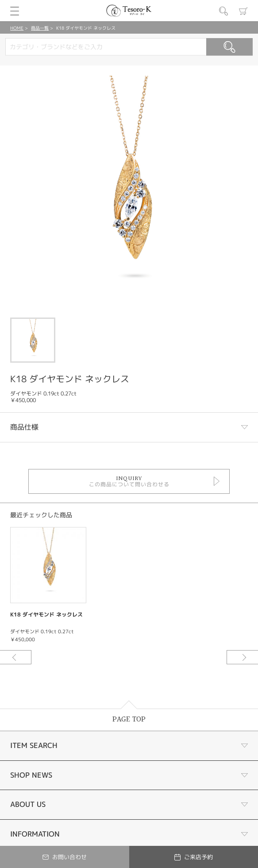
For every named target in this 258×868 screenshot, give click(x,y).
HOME (17, 28)
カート (243, 11)
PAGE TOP (129, 719)
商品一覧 (40, 28)
